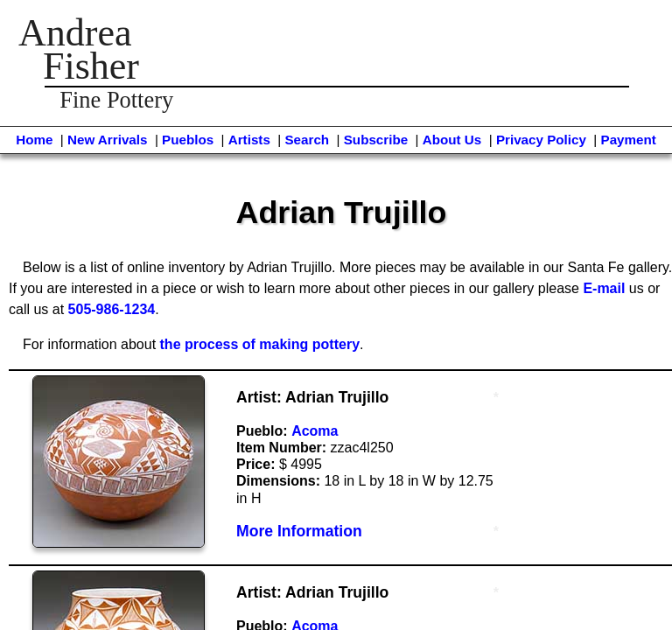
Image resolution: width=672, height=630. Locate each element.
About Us (452, 140)
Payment (629, 140)
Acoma (315, 431)
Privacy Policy (541, 140)
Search (307, 140)
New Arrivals (107, 140)
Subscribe (376, 140)
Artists (249, 140)
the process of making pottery (260, 344)
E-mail (604, 288)
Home (34, 140)
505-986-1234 (112, 309)
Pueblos (188, 140)
